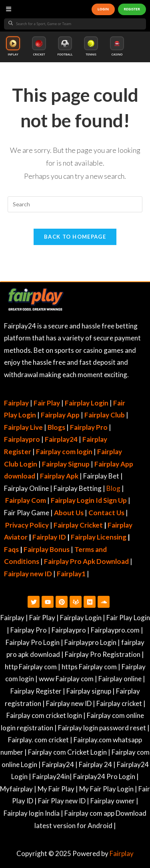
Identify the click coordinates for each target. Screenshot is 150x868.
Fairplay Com (26, 500)
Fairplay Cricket (78, 525)
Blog (113, 488)
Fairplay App (60, 415)
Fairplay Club (105, 415)
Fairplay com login (64, 452)
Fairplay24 (61, 439)
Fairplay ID (49, 537)
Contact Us (106, 513)
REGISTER (132, 9)
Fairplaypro (22, 439)
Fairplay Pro (89, 427)
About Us (69, 513)
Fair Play (47, 403)
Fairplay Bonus (47, 549)
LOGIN (103, 9)
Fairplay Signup (66, 464)
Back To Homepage (75, 237)
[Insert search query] (75, 204)
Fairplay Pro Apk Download (86, 561)
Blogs (56, 427)
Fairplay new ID (28, 574)
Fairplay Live (23, 427)
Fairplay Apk (59, 476)
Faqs (11, 549)
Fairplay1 (71, 574)
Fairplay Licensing (99, 537)
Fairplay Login (87, 403)
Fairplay (122, 853)
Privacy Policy (27, 525)
